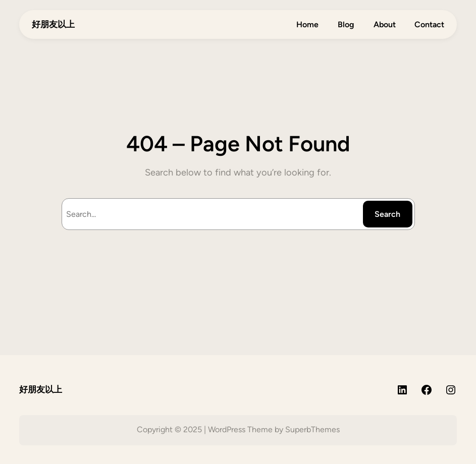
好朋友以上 (53, 24)
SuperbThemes (312, 429)
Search (387, 214)
